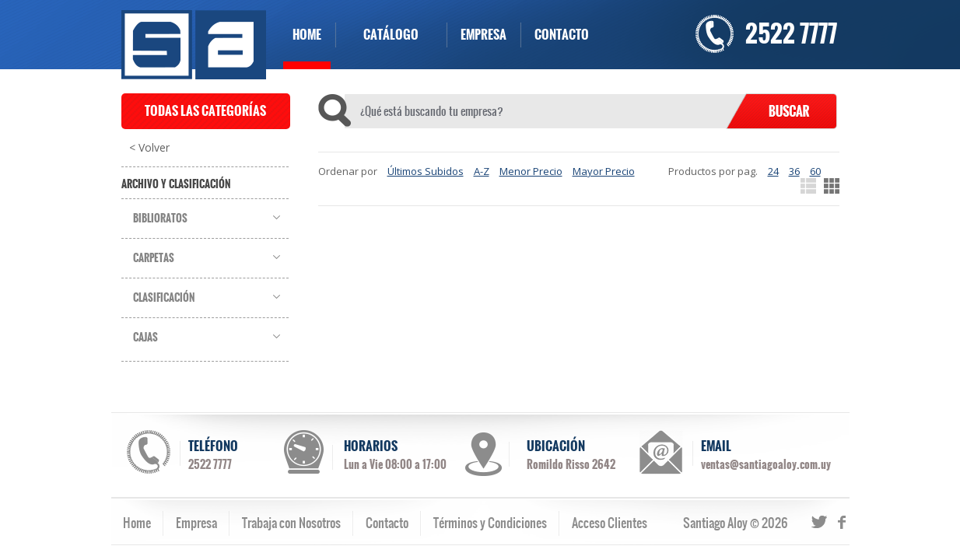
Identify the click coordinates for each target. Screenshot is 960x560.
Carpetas (154, 258)
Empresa (196, 523)
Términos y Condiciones (490, 523)
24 (773, 171)
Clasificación (164, 298)
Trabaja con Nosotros (291, 523)
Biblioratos (160, 219)
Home (137, 523)
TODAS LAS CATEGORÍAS (205, 111)
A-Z (482, 171)
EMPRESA (484, 35)
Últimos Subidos (426, 171)
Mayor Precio (604, 171)
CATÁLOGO (391, 35)
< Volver (149, 148)
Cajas (145, 338)
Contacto (387, 523)
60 (815, 171)
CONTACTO (562, 35)
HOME (307, 35)
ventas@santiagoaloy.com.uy (766, 464)
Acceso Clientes (610, 523)
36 (794, 171)
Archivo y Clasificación (176, 184)
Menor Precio (531, 171)
